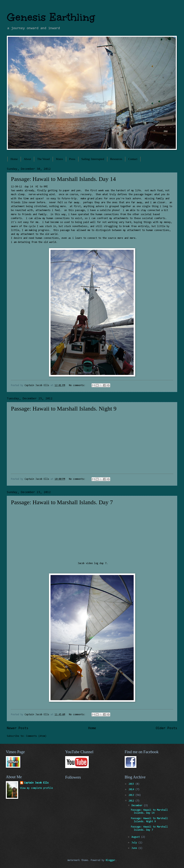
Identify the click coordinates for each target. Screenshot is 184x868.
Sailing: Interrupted (93, 159)
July (135, 843)
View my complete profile (36, 788)
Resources (116, 159)
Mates (59, 159)
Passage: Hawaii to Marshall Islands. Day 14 (63, 179)
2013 (132, 795)
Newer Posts (18, 728)
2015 (132, 784)
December (138, 806)
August (136, 837)
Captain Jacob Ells (36, 783)
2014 (132, 789)
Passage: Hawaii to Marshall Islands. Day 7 (62, 502)
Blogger (111, 860)
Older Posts (166, 728)
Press (72, 159)
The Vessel (43, 159)
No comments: (78, 385)
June (135, 848)
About (28, 159)
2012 (132, 801)
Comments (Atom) (36, 736)
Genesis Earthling (51, 17)
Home (14, 159)
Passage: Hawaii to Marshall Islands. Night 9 (64, 408)
